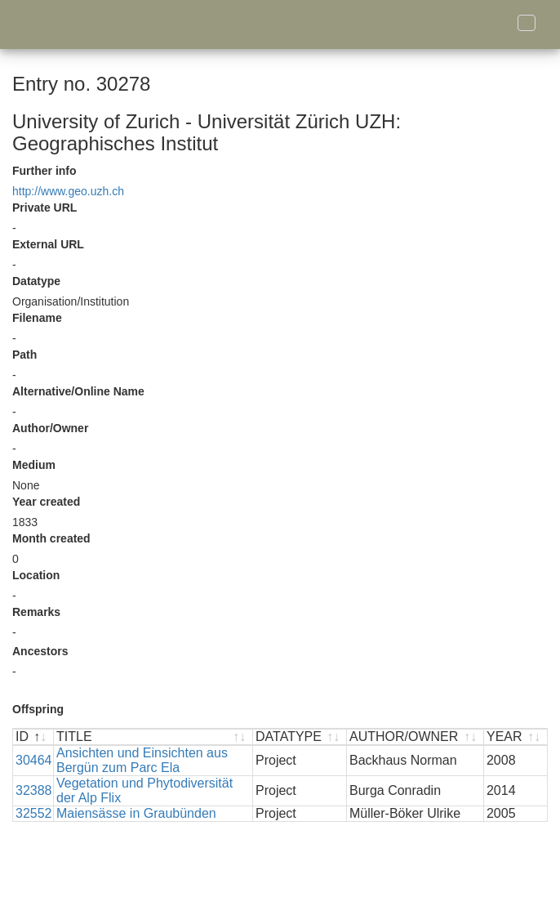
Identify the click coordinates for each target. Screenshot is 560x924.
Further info (44, 171)
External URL (48, 244)
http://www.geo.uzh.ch (68, 191)
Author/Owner (50, 428)
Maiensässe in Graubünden (136, 813)
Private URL (44, 208)
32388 (34, 790)
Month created (51, 538)
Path (24, 355)
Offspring (38, 709)
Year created (46, 502)
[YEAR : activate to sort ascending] (516, 737)
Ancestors (40, 651)
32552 (34, 813)
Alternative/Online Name (78, 391)
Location (36, 575)
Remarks (36, 612)
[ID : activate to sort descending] (33, 737)
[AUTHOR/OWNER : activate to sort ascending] (416, 737)
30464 (34, 760)
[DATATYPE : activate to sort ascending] (300, 737)
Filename (37, 318)
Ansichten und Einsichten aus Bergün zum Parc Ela (142, 760)
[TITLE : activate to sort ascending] (153, 737)
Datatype (36, 281)
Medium (34, 465)
